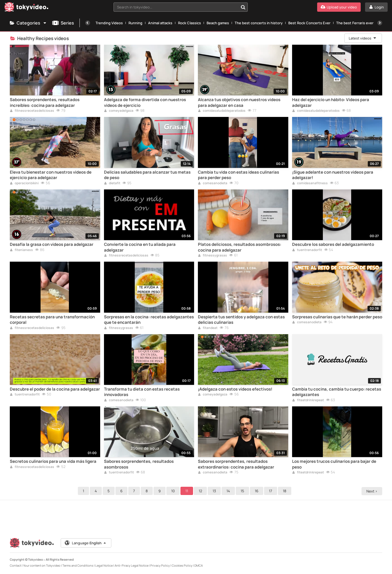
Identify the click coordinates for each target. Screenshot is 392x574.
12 (201, 491)
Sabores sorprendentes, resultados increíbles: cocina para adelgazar (45, 102)
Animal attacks (160, 23)
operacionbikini (24, 183)
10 (174, 491)
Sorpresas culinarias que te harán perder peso (337, 317)
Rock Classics (189, 23)
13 (215, 491)
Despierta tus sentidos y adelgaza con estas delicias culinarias (241, 320)
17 (271, 491)
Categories (28, 23)
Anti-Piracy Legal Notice (131, 565)
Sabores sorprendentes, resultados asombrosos (139, 464)
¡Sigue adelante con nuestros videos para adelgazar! (333, 175)
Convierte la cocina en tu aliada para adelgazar (140, 247)
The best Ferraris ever (355, 23)
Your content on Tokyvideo (42, 565)
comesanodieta (213, 183)
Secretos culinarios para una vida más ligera (53, 461)
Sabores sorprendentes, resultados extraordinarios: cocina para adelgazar (236, 464)
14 (229, 491)
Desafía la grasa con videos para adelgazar (52, 244)
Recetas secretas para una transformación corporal (52, 320)
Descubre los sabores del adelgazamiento (333, 244)
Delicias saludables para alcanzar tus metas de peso (147, 175)
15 (243, 491)
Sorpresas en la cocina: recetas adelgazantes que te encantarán (149, 320)
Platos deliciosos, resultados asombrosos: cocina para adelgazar (240, 247)
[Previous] (88, 23)
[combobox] (181, 7)
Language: (86, 543)
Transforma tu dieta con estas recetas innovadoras (142, 392)
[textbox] (176, 7)
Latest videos (363, 38)
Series (63, 23)
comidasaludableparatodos (222, 111)
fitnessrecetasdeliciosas (32, 111)
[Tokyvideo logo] (26, 8)
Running (135, 23)
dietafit (112, 183)
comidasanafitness (310, 183)
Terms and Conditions (78, 565)
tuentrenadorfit (307, 250)
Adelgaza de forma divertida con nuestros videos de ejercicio (145, 102)
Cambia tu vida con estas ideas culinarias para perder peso (238, 175)
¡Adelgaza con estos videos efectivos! (235, 389)
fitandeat (208, 328)
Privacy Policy (160, 565)
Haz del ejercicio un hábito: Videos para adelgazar (331, 102)
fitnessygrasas (212, 256)
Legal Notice (104, 565)
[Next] (380, 23)
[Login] (376, 7)
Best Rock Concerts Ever (309, 23)
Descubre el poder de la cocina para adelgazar (55, 389)
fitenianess (21, 250)
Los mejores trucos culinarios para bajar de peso (334, 464)
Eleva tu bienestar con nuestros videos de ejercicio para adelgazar (51, 175)
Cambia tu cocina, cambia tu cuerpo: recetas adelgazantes (337, 392)
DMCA (199, 565)
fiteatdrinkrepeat (308, 400)
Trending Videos (109, 23)
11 (188, 491)
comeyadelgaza (119, 111)
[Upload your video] (339, 7)
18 (285, 491)
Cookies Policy (182, 565)
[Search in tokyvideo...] (243, 7)
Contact (16, 565)
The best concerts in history (259, 23)
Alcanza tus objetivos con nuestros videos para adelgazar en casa (239, 102)
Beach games (218, 23)
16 (257, 491)
